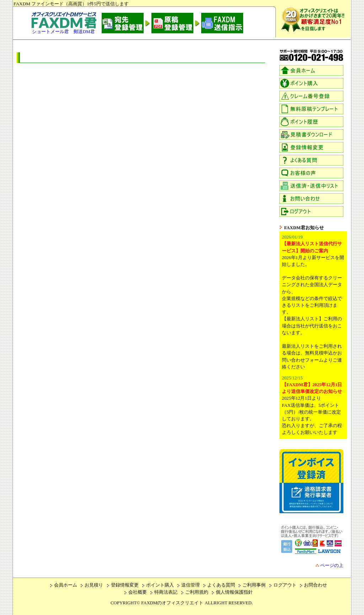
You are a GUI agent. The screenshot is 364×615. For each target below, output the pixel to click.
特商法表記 (166, 592)
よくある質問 (221, 585)
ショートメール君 (50, 32)
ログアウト (285, 585)
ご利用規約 (197, 592)
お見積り (94, 585)
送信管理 (191, 585)
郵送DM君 (84, 32)
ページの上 (332, 566)
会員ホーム (66, 585)
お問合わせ (315, 585)
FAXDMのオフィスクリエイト (172, 603)
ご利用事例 (254, 585)
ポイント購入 (160, 585)
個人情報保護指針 (234, 592)
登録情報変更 (125, 585)
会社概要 (138, 592)
